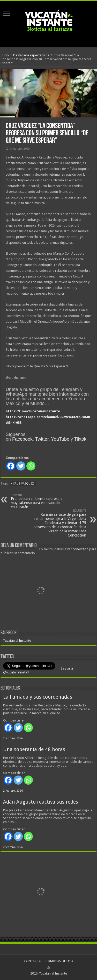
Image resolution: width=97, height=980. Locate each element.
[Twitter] (21, 466)
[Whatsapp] (31, 466)
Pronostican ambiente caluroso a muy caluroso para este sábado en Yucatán (37, 501)
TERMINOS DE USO (59, 961)
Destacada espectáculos (31, 55)
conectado (81, 549)
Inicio (5, 55)
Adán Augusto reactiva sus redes (41, 802)
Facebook (22, 439)
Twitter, (43, 439)
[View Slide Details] (41, 591)
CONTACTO (33, 961)
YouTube (60, 439)
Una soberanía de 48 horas (34, 749)
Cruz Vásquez (23, 484)
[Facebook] (11, 466)
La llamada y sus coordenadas (38, 697)
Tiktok (80, 439)
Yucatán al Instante (17, 641)
